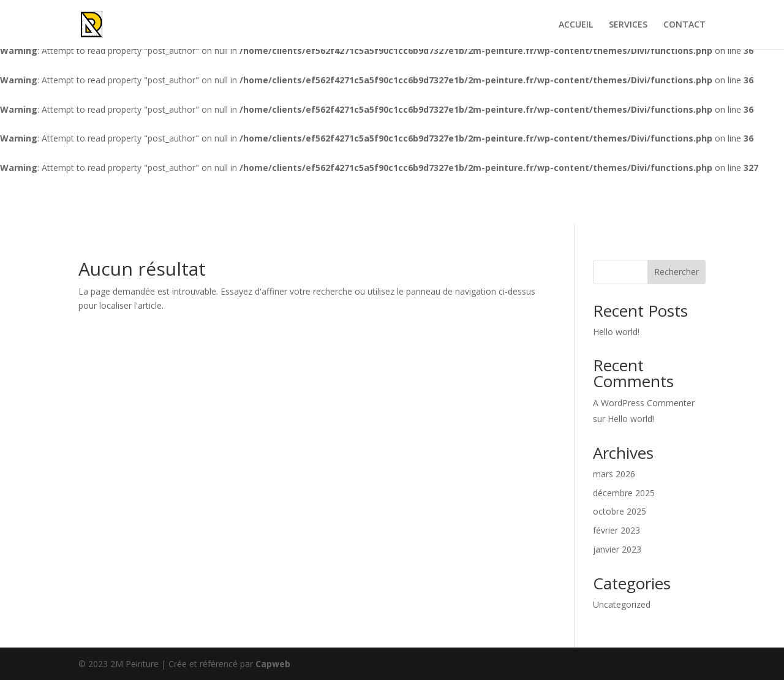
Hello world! (616, 332)
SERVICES (628, 25)
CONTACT (684, 25)
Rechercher (677, 272)
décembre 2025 (624, 493)
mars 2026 (614, 474)
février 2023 (616, 530)
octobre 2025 (620, 511)
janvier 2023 (617, 549)
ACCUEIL (576, 25)
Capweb (273, 664)
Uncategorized (622, 604)
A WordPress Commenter (644, 403)
